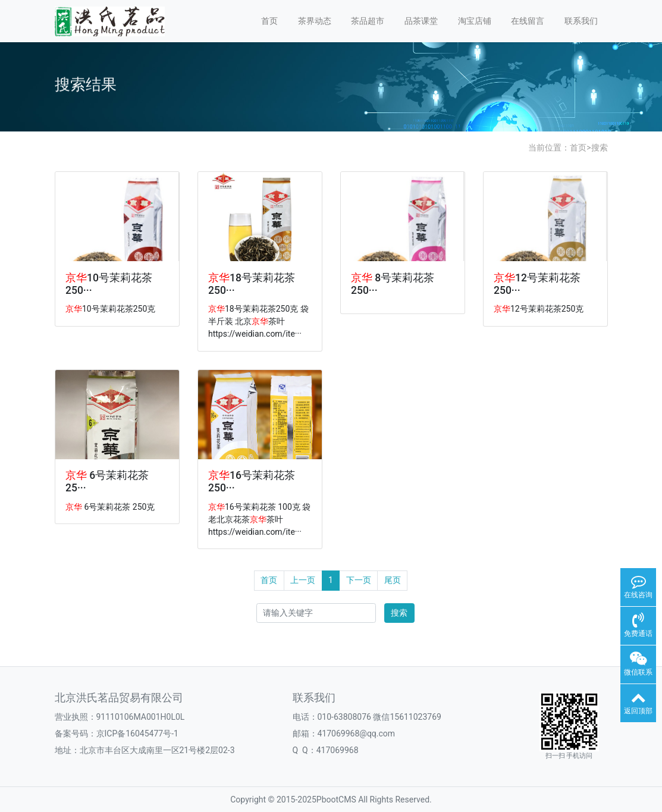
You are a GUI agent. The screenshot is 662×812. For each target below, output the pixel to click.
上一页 (303, 580)
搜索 (600, 148)
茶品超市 (368, 21)
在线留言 (528, 21)
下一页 (359, 580)
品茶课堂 (421, 21)
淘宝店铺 (475, 21)
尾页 (393, 580)
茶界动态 (315, 21)
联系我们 (581, 21)
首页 (269, 21)
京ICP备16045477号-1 (137, 733)
